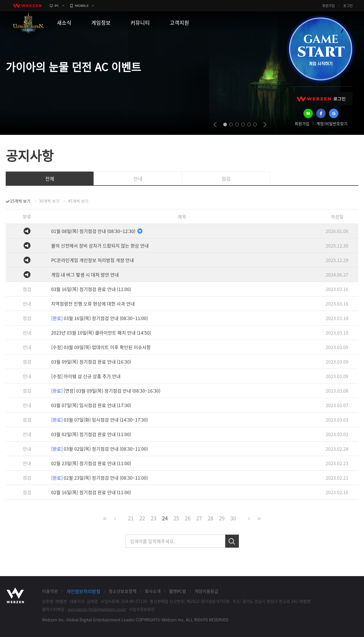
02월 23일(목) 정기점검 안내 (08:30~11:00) (100, 478)
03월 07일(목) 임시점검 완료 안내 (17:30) (91, 405)
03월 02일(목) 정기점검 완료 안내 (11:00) (91, 434)
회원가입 (328, 6)
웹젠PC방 (178, 591)
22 (142, 518)
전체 (50, 179)
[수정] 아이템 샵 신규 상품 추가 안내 (86, 376)
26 (188, 518)
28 (210, 518)
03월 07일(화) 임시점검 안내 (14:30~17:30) (100, 420)
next (265, 125)
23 (154, 518)
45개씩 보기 (78, 201)
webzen (27, 6)
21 (131, 518)
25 (176, 518)
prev (215, 125)
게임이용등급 (206, 591)
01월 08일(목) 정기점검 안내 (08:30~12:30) (97, 231)
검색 (232, 541)
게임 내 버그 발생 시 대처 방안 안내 (85, 275)
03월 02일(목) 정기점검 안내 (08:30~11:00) (100, 449)
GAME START (320, 49)
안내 (138, 179)
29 (222, 518)
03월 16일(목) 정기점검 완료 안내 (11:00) (91, 289)
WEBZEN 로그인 (321, 99)
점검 (226, 179)
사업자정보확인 (142, 609)
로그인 (348, 6)
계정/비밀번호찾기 (332, 123)
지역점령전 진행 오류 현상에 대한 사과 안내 (93, 304)
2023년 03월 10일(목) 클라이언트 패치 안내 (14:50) (101, 333)
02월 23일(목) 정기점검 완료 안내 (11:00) (91, 463)
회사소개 (153, 591)
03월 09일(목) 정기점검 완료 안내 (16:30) (91, 362)
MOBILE (82, 6)
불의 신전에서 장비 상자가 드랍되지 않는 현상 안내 (100, 246)
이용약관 (50, 591)
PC (57, 6)
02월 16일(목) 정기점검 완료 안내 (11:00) (91, 492)
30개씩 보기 (49, 201)
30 (233, 518)
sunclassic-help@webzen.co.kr (97, 609)
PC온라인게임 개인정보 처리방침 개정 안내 (93, 260)
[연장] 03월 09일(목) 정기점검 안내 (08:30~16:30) (106, 391)
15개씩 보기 (20, 201)
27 (199, 518)
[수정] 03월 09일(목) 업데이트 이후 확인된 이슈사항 (101, 347)
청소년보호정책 (123, 591)
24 (165, 518)
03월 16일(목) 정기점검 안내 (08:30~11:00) (100, 318)
